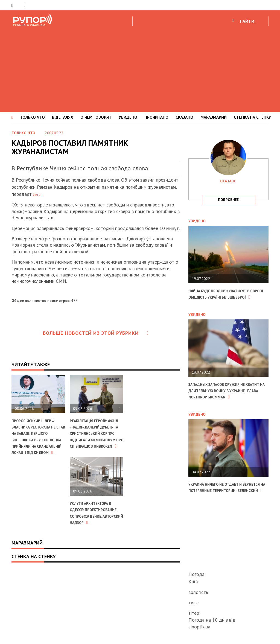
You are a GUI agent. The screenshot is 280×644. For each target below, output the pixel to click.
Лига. (38, 194)
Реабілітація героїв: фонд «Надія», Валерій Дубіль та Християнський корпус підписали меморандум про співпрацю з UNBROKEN (94, 443)
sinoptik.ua (199, 627)
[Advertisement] (140, 68)
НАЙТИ (247, 21)
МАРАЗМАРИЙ (214, 117)
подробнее (228, 200)
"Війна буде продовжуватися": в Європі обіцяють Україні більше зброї (227, 297)
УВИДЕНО (128, 117)
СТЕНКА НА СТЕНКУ (252, 117)
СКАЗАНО (184, 117)
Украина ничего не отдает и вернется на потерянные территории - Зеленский (224, 503)
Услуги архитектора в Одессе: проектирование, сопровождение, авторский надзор (37, 535)
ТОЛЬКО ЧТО (32, 117)
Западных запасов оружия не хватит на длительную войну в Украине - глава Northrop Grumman (227, 400)
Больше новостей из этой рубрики (96, 333)
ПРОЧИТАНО (156, 117)
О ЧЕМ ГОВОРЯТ (96, 117)
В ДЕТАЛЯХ (63, 117)
